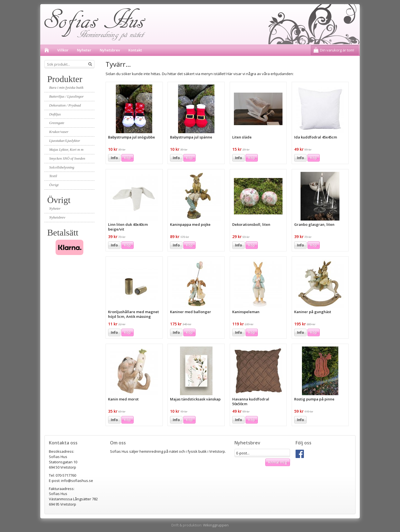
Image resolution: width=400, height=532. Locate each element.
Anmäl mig (278, 462)
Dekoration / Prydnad (65, 105)
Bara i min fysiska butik (66, 87)
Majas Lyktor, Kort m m (66, 149)
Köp (127, 158)
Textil (53, 176)
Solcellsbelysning (62, 167)
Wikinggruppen (216, 525)
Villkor (63, 50)
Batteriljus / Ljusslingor (66, 96)
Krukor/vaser (59, 132)
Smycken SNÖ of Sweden (67, 158)
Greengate (57, 123)
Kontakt (135, 50)
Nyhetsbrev (110, 50)
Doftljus (55, 114)
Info (114, 158)
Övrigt (54, 185)
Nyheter (84, 50)
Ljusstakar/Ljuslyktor (65, 141)
